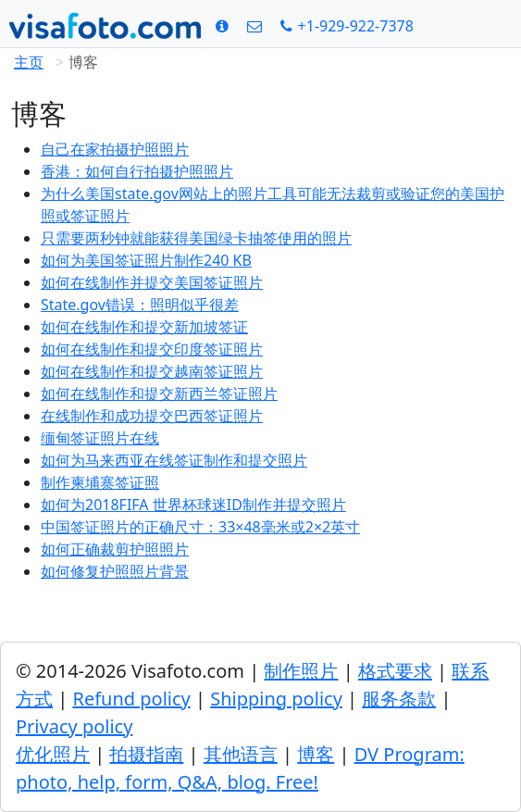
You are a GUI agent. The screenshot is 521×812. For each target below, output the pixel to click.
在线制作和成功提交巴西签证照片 (152, 416)
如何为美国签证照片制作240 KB (146, 260)
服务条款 (399, 699)
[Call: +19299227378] (347, 26)
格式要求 (395, 671)
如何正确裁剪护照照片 (115, 549)
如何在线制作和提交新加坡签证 (144, 327)
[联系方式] (254, 26)
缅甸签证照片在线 (100, 438)
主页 (29, 62)
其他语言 (241, 754)
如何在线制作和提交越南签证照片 (152, 371)
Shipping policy (276, 699)
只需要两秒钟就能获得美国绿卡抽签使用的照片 (196, 238)
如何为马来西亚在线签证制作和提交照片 (174, 460)
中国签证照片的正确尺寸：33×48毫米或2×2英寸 (200, 527)
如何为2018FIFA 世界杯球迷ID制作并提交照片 (193, 505)
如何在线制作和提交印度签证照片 (152, 349)
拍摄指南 (146, 754)
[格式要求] (222, 26)
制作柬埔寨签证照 (100, 482)
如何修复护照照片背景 (115, 571)
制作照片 (301, 671)
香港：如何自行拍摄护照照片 (137, 171)
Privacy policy (74, 726)
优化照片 (53, 754)
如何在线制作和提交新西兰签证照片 (159, 394)
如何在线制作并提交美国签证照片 (152, 282)
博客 (316, 754)
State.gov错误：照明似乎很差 (140, 305)
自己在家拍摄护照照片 (115, 149)
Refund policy (131, 699)
